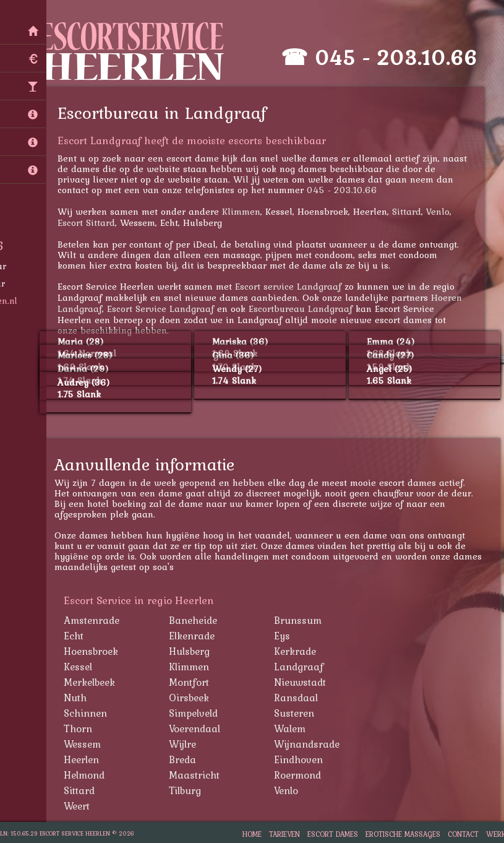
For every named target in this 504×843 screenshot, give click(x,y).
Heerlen (85, 759)
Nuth (79, 698)
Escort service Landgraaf (292, 286)
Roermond (301, 775)
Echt (77, 636)
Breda (186, 759)
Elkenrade (195, 636)
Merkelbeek (93, 682)
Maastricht (198, 775)
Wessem (86, 744)
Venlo (442, 211)
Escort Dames (333, 834)
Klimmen (245, 211)
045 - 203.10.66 (400, 57)
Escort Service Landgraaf (164, 309)
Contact (463, 834)
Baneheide (197, 620)
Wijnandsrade (310, 744)
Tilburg (189, 790)
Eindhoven (302, 759)
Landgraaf (302, 667)
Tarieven (284, 834)
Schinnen (89, 713)
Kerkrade (299, 651)
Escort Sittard (90, 223)
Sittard (410, 211)
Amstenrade (95, 620)
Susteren (298, 713)
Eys (286, 636)
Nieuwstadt (304, 682)
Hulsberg (193, 651)
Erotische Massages (403, 834)
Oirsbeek (193, 698)
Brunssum (301, 620)
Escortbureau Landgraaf (304, 309)
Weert (80, 806)
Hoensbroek (95, 651)
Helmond (88, 775)
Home (252, 834)
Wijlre (186, 744)
